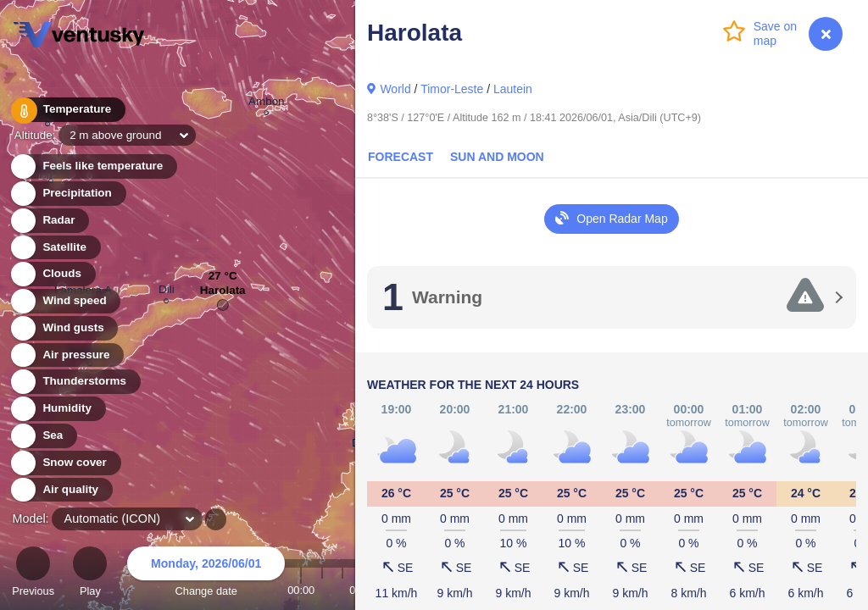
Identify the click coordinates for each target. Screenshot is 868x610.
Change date (206, 574)
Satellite (55, 248)
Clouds (52, 274)
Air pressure (67, 355)
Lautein (513, 89)
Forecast (401, 157)
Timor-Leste (452, 89)
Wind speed (65, 301)
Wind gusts (64, 328)
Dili (167, 292)
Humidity (57, 409)
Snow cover (65, 463)
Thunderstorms (75, 382)
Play (90, 574)
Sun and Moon (497, 157)
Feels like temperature (93, 166)
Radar (49, 221)
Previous (33, 574)
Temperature (67, 110)
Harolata (223, 294)
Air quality (61, 490)
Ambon (267, 104)
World (395, 89)
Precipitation (67, 194)
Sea (43, 436)
